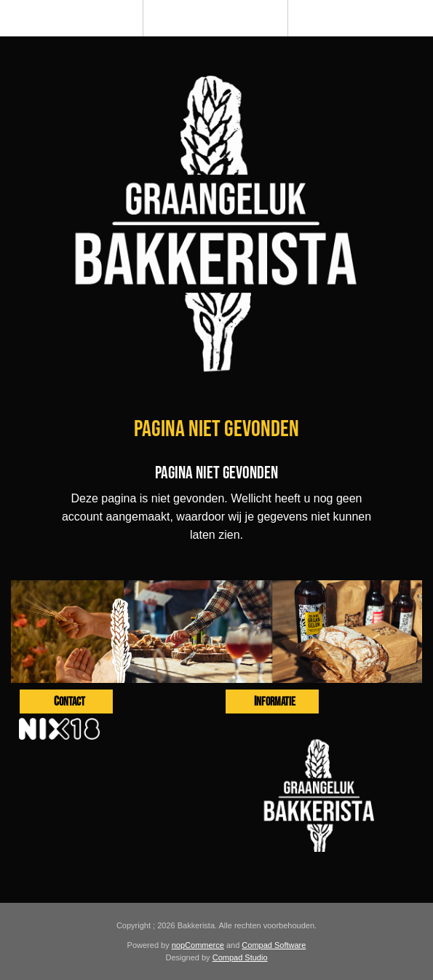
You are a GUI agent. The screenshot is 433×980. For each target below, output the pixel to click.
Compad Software (274, 945)
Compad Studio (240, 957)
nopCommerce (198, 945)
